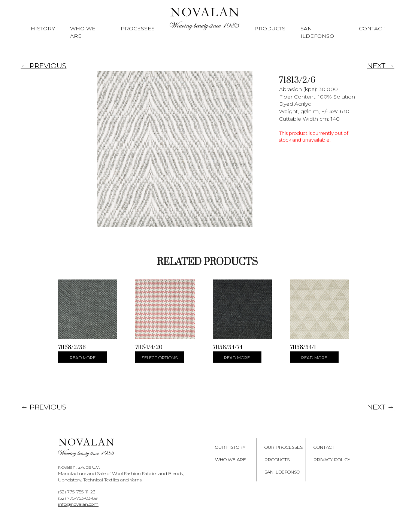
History (43, 28)
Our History (230, 447)
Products (270, 28)
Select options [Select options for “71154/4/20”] (160, 358)
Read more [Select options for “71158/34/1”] (314, 358)
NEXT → (381, 66)
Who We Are (83, 32)
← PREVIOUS (43, 66)
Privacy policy (332, 460)
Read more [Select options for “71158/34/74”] (237, 358)
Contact (372, 28)
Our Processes (284, 447)
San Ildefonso (317, 32)
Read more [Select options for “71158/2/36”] (83, 358)
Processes (138, 28)
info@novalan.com (78, 504)
